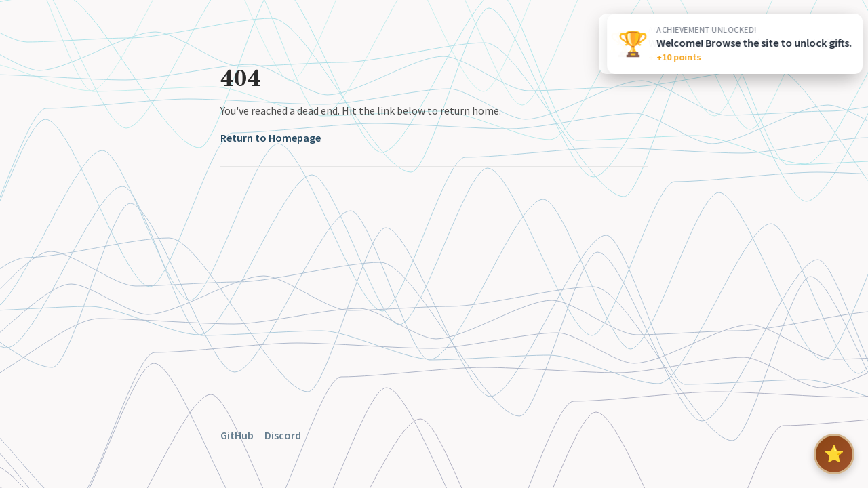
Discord (283, 435)
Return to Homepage (271, 138)
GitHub (237, 435)
